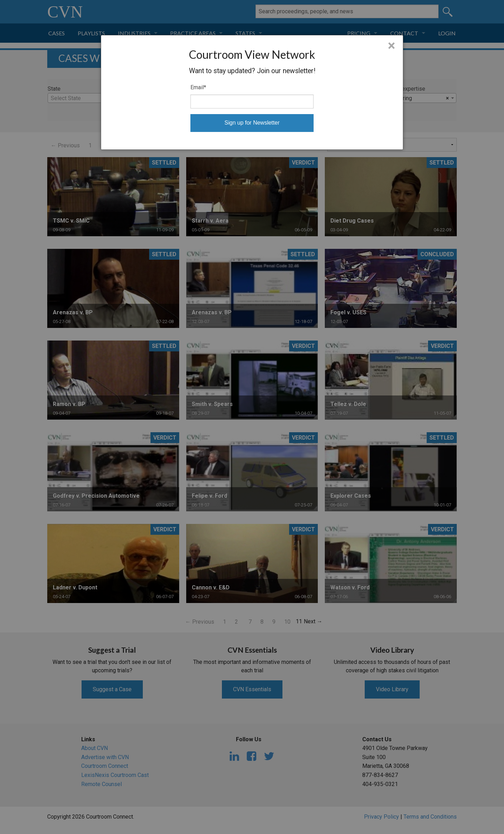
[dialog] (252, 92)
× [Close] (391, 46)
